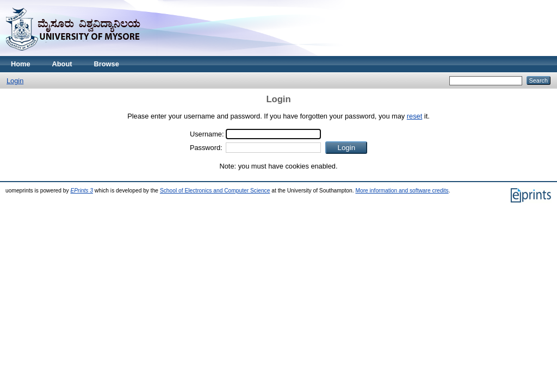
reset (414, 116)
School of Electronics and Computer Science (215, 191)
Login (15, 81)
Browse (107, 64)
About (62, 64)
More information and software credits (402, 191)
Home (21, 64)
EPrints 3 (82, 191)
